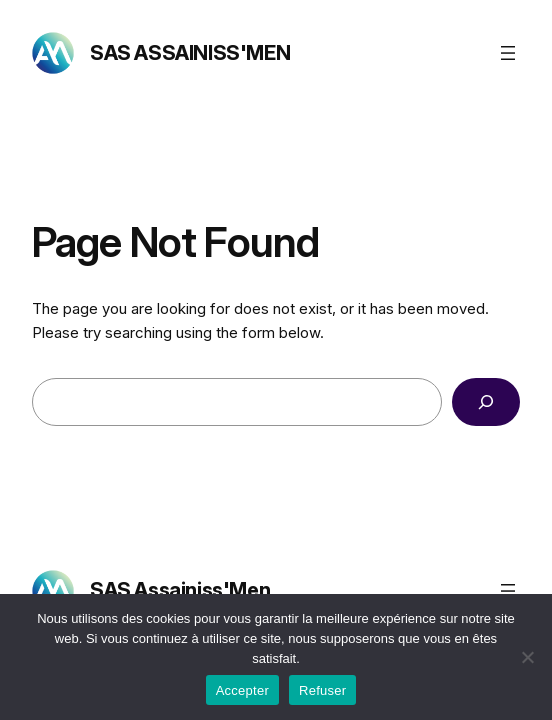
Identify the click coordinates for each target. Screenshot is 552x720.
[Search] (486, 402)
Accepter (242, 690)
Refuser (322, 690)
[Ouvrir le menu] (508, 53)
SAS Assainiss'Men (190, 53)
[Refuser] (527, 657)
